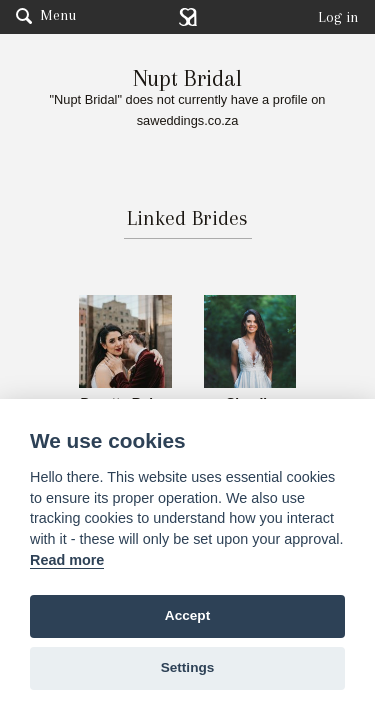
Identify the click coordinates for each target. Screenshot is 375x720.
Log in (338, 17)
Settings (188, 667)
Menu (46, 15)
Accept (187, 615)
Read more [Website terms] (67, 560)
